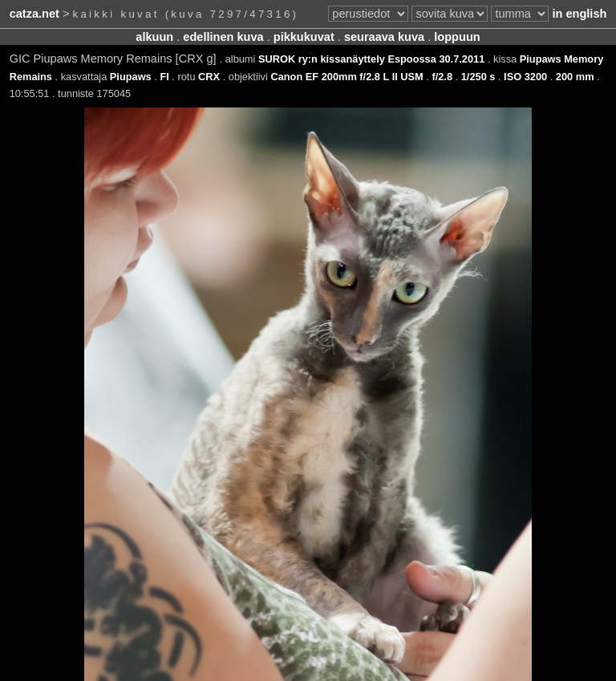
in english (579, 14)
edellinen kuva (223, 37)
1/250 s (478, 77)
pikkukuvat (304, 37)
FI (164, 77)
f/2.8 (442, 77)
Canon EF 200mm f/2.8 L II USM (346, 77)
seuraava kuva (384, 37)
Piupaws (131, 77)
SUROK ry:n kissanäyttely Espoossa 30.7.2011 (371, 59)
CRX (209, 77)
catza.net (34, 14)
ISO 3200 (525, 77)
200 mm (575, 77)
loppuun (457, 37)
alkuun (154, 37)
